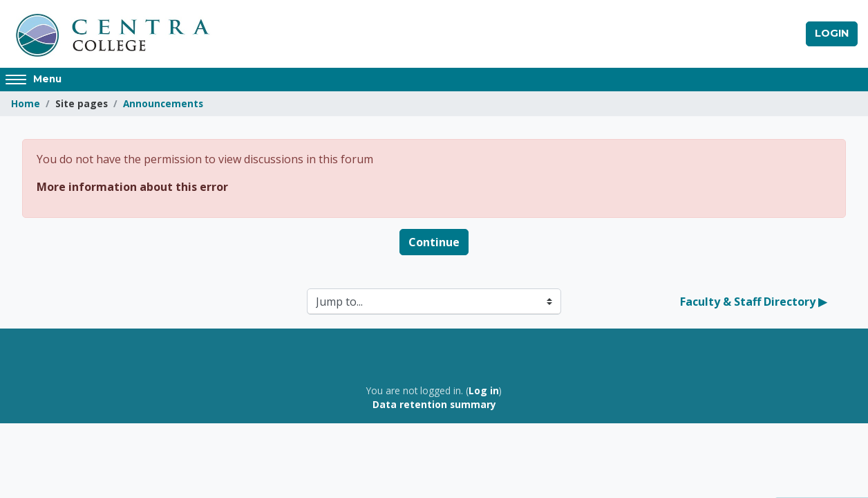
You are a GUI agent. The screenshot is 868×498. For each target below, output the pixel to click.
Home (26, 103)
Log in (484, 390)
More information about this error (132, 187)
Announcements (163, 103)
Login (832, 33)
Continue (434, 242)
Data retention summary (434, 404)
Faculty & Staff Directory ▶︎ (753, 302)
